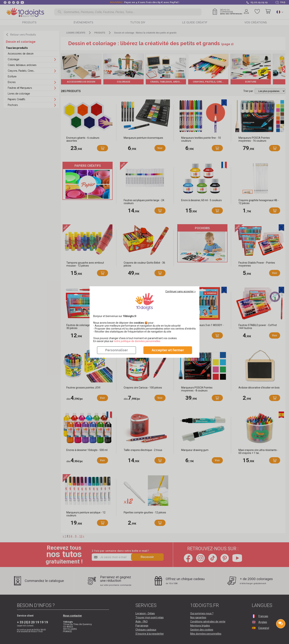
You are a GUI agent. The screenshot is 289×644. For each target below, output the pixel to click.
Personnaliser (117, 350)
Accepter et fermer (168, 350)
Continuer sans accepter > (181, 291)
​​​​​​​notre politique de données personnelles (137, 341)
